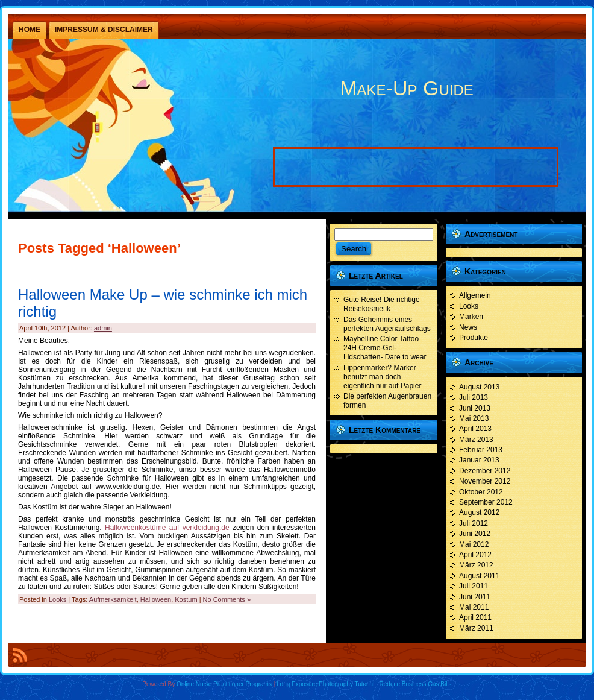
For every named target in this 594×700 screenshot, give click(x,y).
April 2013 (475, 429)
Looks (58, 599)
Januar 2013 (479, 460)
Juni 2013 (475, 408)
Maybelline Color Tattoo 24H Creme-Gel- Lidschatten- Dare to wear (385, 348)
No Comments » (227, 599)
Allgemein (475, 295)
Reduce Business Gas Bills (416, 684)
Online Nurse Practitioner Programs (224, 684)
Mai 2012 (474, 544)
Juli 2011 (474, 586)
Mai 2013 (474, 418)
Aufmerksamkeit (113, 599)
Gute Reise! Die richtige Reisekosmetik (382, 304)
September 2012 (486, 502)
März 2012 (476, 565)
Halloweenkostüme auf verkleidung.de (167, 528)
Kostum (186, 599)
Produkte (474, 338)
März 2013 (476, 440)
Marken (471, 317)
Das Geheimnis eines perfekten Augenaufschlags (387, 324)
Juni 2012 (475, 534)
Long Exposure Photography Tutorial (325, 684)
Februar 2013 (481, 450)
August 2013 (479, 387)
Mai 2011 (474, 607)
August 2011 (479, 576)
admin (103, 328)
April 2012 (475, 555)
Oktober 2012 (481, 492)
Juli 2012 (474, 523)
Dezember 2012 (485, 471)
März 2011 (476, 628)
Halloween (156, 599)
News (468, 327)
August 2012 (479, 512)
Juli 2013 (474, 397)
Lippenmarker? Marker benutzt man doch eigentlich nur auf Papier (382, 377)
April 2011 (475, 617)
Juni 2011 (475, 597)
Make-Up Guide (406, 88)
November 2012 (485, 481)
